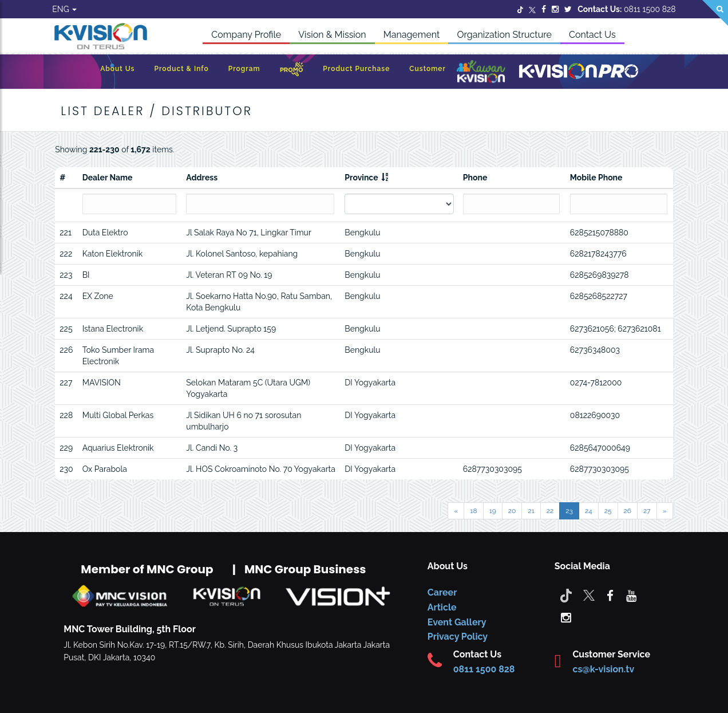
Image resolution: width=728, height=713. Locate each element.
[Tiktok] (566, 595)
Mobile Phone (596, 178)
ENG (64, 9)
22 (550, 511)
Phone (475, 178)
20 (512, 511)
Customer (428, 69)
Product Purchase (356, 69)
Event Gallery (457, 622)
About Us (117, 69)
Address (202, 178)
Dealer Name (108, 178)
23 (569, 511)
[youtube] (631, 595)
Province (361, 178)
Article (442, 607)
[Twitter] (520, 9)
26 (628, 511)
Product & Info (181, 69)
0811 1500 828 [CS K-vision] (484, 669)
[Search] (715, 13)
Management (412, 35)
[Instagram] (555, 9)
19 (493, 511)
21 (531, 511)
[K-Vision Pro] (579, 72)
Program (244, 69)
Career (442, 592)
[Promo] (292, 72)
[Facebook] (544, 9)
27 (647, 511)
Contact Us (592, 35)
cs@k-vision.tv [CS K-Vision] (603, 669)
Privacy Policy (458, 637)
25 (608, 511)
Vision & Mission (332, 35)
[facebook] (610, 595)
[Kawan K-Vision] (481, 73)
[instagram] (566, 617)
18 (473, 511)
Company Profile (246, 35)
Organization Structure (504, 35)
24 (589, 511)
